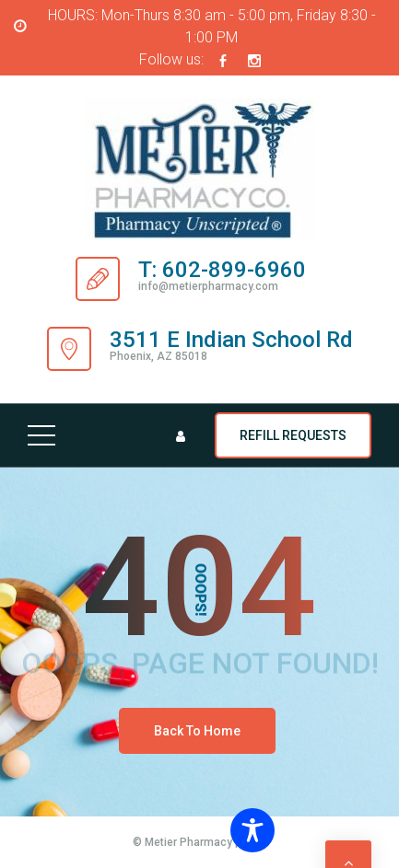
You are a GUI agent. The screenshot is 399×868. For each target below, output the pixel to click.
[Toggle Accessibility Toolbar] (307, 830)
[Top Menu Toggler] (41, 435)
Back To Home (197, 731)
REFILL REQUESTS (293, 435)
